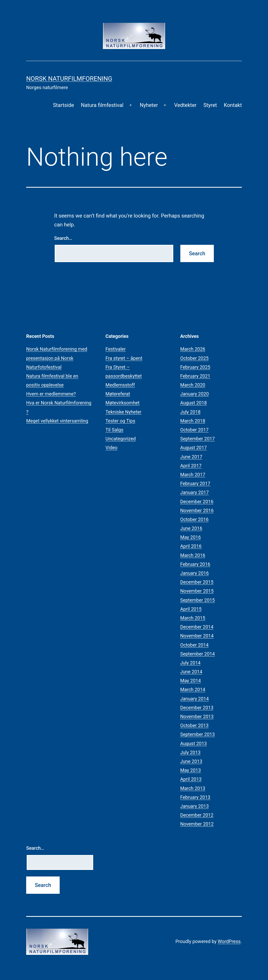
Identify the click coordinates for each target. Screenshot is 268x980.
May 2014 (191, 681)
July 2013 (191, 752)
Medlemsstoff (120, 385)
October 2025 (194, 358)
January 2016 (195, 573)
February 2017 (195, 483)
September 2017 (198, 439)
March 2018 (193, 421)
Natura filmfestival (102, 105)
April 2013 (191, 779)
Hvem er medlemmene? (51, 394)
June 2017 (191, 457)
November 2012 (197, 824)
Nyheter (149, 105)
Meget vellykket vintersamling (57, 421)
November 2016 (197, 510)
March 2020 (193, 385)
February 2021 (195, 376)
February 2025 (195, 367)
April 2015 (191, 609)
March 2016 (193, 555)
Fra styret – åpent (124, 358)
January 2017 (195, 492)
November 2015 (197, 591)
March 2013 (193, 788)
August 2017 (194, 448)
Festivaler (116, 349)
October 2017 (194, 430)
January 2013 (195, 806)
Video (111, 448)
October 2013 (194, 725)
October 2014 (194, 645)
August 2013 (194, 743)
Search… (63, 238)
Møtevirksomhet (122, 403)
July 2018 (191, 412)
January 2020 (195, 394)
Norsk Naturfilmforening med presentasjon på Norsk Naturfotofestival (57, 358)
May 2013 (191, 770)
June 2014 (191, 672)
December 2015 (197, 582)
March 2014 (193, 689)
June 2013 (191, 761)
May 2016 (191, 537)
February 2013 (195, 797)
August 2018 (194, 403)
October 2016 (194, 519)
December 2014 (197, 627)
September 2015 (198, 600)
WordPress (229, 941)
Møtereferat (118, 394)
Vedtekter (185, 105)
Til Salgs (114, 430)
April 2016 (191, 546)
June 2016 (191, 528)
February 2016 (195, 564)
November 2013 (197, 716)
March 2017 (193, 475)
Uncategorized (121, 439)
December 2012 (197, 815)
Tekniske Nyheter (123, 412)
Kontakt (233, 105)
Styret (210, 105)
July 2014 (191, 663)
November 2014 (197, 636)
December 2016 (197, 502)
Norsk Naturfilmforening (69, 79)
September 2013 (198, 734)
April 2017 (191, 466)
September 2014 (198, 654)
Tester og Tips (120, 421)
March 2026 (193, 349)
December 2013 (197, 708)
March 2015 (193, 618)
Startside (63, 105)
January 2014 (195, 699)
